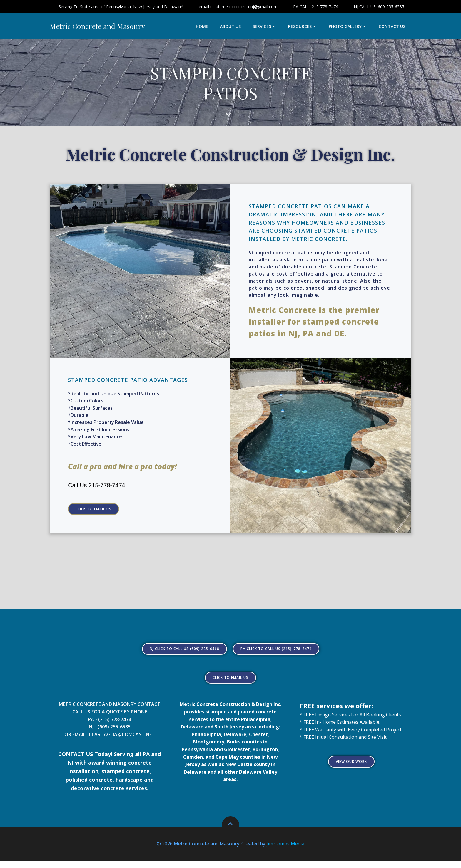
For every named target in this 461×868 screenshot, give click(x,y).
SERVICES (265, 27)
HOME (202, 27)
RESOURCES (303, 27)
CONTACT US (392, 27)
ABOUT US (231, 27)
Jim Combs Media (285, 850)
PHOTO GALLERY (348, 27)
